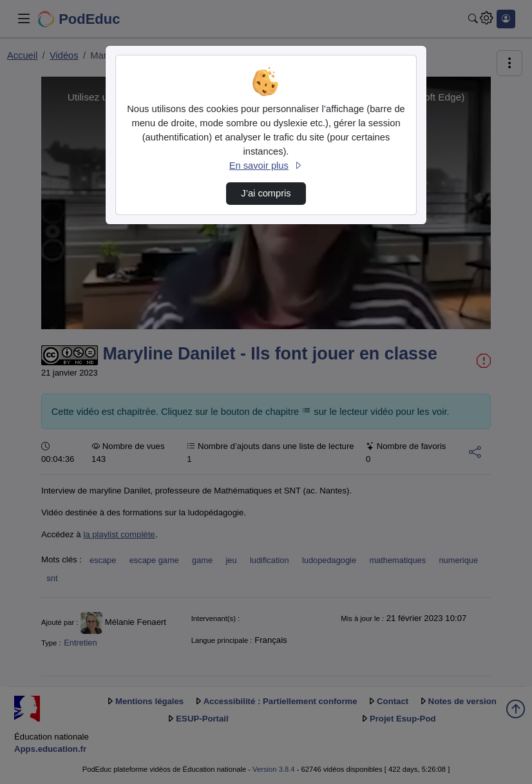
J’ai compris (266, 193)
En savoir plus (266, 166)
